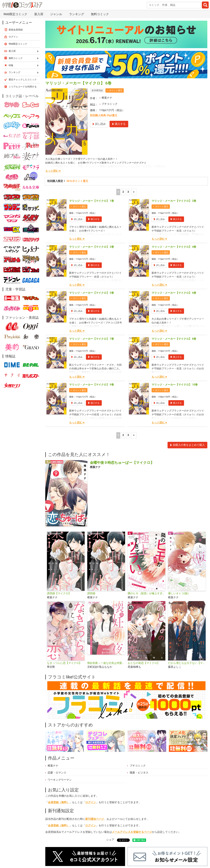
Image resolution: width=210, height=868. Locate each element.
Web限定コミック (15, 14)
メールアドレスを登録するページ (132, 832)
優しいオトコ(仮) (178, 593)
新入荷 (39, 14)
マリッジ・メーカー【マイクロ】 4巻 (174, 247)
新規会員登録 (16, 30)
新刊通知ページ (95, 819)
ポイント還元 (116, 90)
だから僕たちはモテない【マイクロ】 (187, 663)
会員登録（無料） (59, 802)
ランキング (77, 14)
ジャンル (56, 14)
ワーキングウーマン (60, 780)
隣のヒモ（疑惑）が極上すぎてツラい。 (147, 593)
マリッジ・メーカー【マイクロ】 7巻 (92, 339)
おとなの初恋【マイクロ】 (144, 663)
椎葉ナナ (107, 98)
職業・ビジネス (139, 773)
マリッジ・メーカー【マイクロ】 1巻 (92, 201)
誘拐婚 (91, 593)
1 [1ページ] (118, 192)
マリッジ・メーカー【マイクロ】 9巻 (92, 385)
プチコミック (110, 104)
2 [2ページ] (123, 192)
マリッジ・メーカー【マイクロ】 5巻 (92, 293)
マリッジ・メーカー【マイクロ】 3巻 (92, 247)
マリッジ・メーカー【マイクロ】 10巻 (175, 385)
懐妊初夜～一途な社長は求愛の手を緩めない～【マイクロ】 (106, 663)
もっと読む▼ (53, 171)
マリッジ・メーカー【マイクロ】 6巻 (174, 293)
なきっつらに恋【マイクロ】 (64, 663)
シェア (110, 840)
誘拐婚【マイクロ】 (59, 593)
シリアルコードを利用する (23, 87)
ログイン (91, 802)
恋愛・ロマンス (57, 773)
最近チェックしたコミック (23, 79)
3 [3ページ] (128, 192)
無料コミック (100, 14)
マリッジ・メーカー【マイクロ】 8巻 (174, 339)
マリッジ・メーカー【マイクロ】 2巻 (174, 201)
